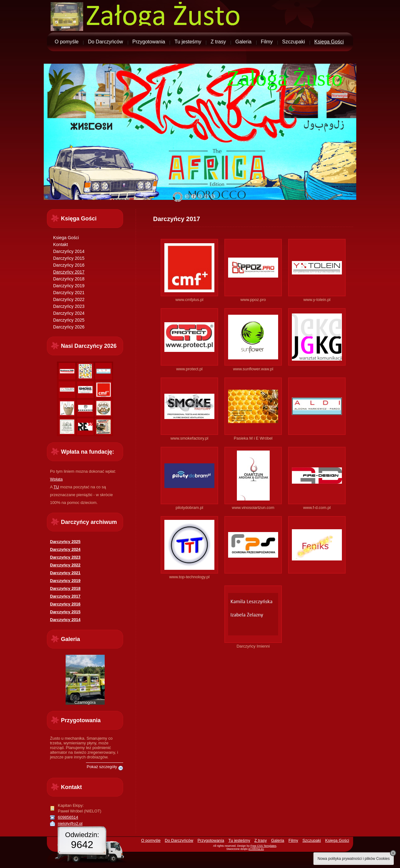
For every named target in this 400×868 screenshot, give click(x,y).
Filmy (267, 42)
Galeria (243, 42)
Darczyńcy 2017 (69, 272)
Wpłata (56, 479)
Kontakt (60, 244)
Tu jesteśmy (188, 42)
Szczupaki (294, 42)
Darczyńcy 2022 (69, 299)
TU (56, 487)
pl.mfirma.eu (256, 849)
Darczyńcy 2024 (69, 313)
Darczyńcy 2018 (69, 279)
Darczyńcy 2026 (69, 327)
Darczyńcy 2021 (69, 293)
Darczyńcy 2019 (69, 286)
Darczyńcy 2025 (69, 320)
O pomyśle (67, 42)
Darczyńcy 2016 (69, 265)
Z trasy (218, 42)
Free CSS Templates (263, 846)
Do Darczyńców (105, 42)
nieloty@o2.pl (70, 824)
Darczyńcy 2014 (69, 251)
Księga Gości (329, 42)
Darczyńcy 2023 (69, 306)
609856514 (68, 817)
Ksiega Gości (66, 238)
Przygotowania (149, 42)
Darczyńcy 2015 (69, 258)
